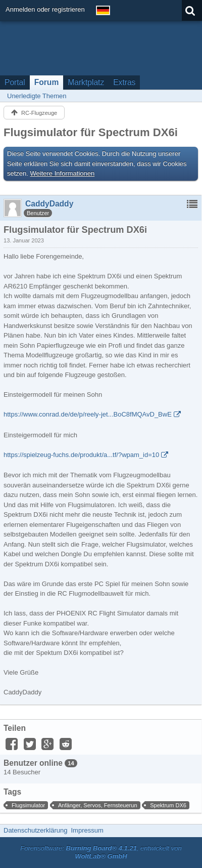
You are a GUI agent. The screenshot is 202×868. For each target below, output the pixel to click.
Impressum (87, 830)
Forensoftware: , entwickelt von (101, 852)
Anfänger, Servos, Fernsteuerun (98, 805)
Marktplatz (86, 82)
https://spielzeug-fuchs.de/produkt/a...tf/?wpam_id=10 (81, 455)
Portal (15, 82)
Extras (124, 82)
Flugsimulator (28, 805)
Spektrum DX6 (168, 805)
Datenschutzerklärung (35, 830)
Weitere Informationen (63, 173)
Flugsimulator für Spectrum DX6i (91, 132)
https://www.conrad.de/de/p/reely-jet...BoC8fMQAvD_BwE (88, 414)
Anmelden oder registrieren (45, 9)
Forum (47, 82)
